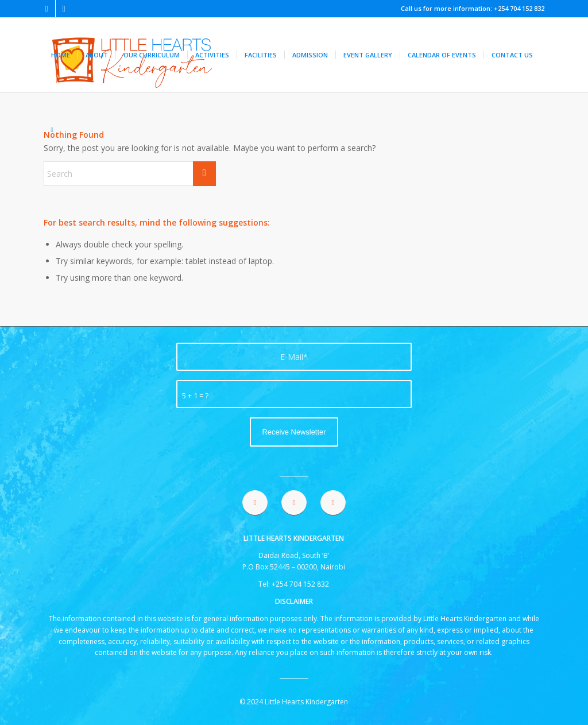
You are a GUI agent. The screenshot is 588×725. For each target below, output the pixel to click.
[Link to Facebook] (47, 9)
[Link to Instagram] (64, 9)
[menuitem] (61, 55)
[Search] (52, 130)
